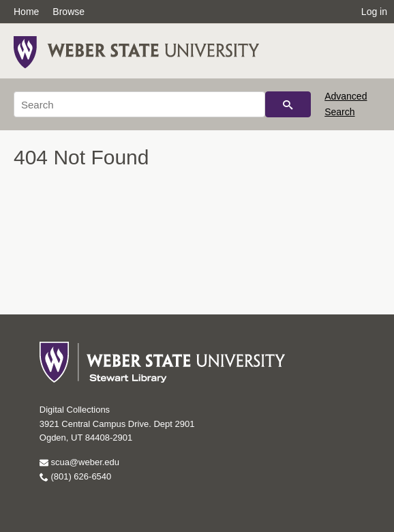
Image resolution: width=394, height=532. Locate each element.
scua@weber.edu (79, 462)
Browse (69, 12)
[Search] (139, 104)
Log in (374, 12)
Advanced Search (346, 104)
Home (26, 12)
